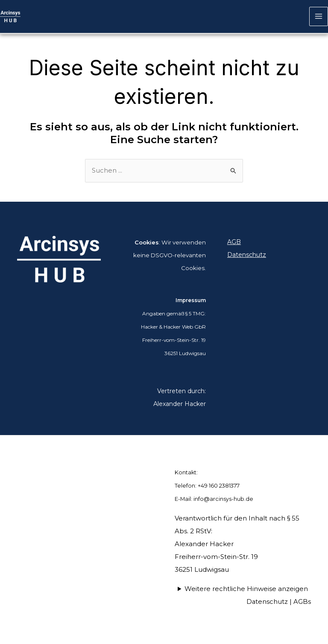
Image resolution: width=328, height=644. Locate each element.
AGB (234, 243)
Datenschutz (247, 256)
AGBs (302, 602)
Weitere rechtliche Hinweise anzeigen (246, 589)
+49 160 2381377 (219, 486)
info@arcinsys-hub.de (223, 499)
